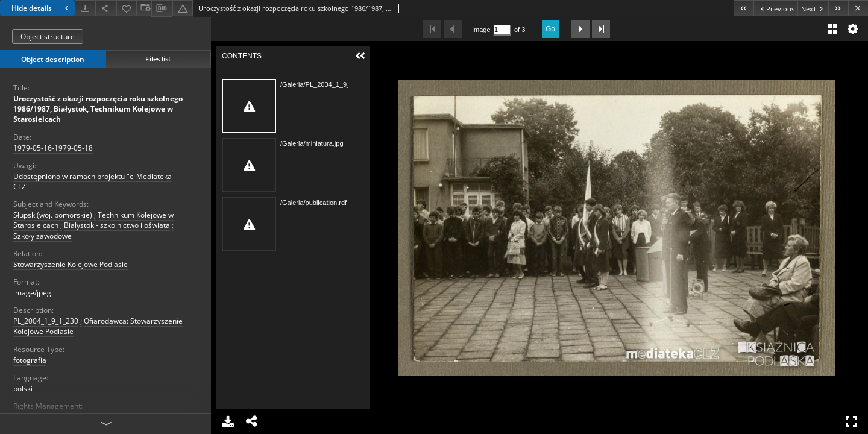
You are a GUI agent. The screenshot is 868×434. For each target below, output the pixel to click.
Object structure (48, 36)
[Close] (858, 8)
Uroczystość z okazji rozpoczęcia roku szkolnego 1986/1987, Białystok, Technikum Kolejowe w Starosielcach (98, 109)
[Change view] (144, 8)
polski (23, 388)
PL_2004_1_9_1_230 (46, 321)
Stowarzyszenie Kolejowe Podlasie (71, 264)
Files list (158, 59)
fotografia (30, 360)
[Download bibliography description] (162, 8)
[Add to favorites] (127, 8)
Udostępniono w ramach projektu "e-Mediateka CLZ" (93, 181)
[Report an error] (183, 8)
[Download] (85, 8)
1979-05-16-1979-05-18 (53, 148)
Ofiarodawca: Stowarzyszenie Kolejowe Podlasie (98, 326)
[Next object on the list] (813, 8)
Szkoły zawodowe (42, 236)
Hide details (41, 8)
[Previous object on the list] (775, 8)
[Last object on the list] (838, 8)
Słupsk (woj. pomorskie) (53, 215)
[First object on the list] (744, 8)
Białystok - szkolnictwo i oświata (117, 225)
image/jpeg (32, 293)
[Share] (105, 8)
